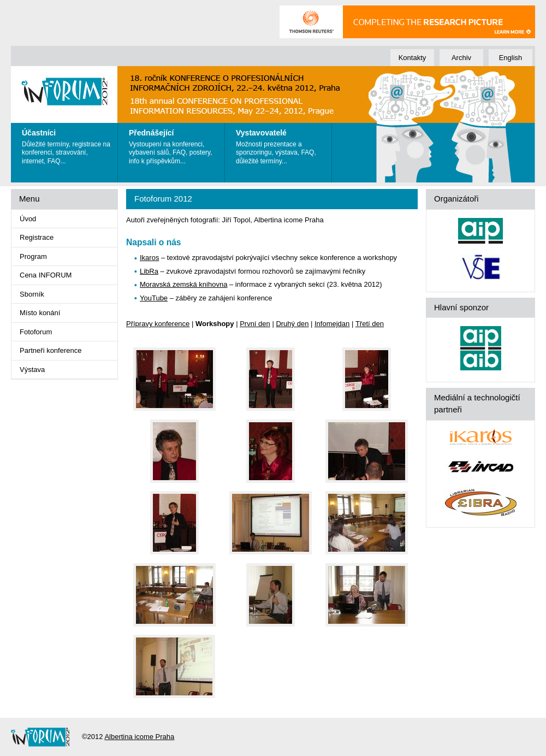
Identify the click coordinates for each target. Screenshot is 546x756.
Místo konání (40, 313)
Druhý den (292, 324)
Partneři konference (51, 350)
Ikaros (149, 258)
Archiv (461, 58)
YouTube (154, 298)
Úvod (28, 219)
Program (33, 256)
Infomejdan (332, 324)
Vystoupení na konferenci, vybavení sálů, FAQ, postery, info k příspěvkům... (174, 144)
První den (255, 324)
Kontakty (413, 58)
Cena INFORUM (46, 275)
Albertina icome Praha (139, 737)
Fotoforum (36, 332)
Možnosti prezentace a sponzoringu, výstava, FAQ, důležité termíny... (281, 144)
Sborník (32, 294)
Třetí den (370, 324)
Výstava (32, 370)
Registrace (37, 237)
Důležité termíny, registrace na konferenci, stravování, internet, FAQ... (67, 144)
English (511, 58)
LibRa (149, 271)
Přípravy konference (158, 324)
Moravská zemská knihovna (183, 284)
